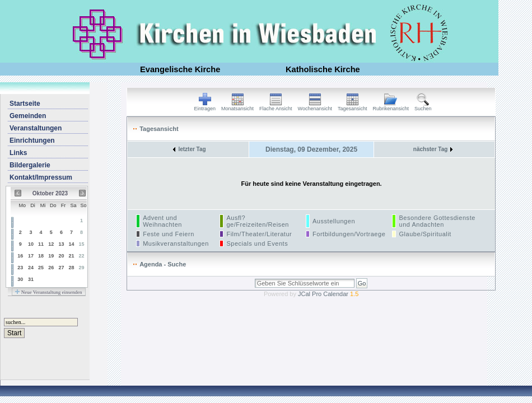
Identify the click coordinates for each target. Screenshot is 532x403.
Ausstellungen (334, 221)
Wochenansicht (315, 106)
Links (18, 153)
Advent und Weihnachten (162, 221)
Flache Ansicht (276, 106)
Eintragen (205, 106)
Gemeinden (28, 116)
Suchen (423, 106)
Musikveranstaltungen (176, 243)
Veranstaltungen (36, 128)
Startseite (25, 104)
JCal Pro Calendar (328, 294)
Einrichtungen (32, 140)
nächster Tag (433, 149)
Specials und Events (257, 243)
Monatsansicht (237, 106)
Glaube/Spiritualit (425, 234)
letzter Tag (189, 149)
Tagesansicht (353, 106)
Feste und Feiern (169, 234)
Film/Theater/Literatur (259, 234)
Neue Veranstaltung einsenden (48, 292)
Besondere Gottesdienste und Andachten (437, 221)
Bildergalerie (30, 165)
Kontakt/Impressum (41, 177)
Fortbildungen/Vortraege (349, 234)
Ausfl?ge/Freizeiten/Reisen (258, 221)
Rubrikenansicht (391, 106)
